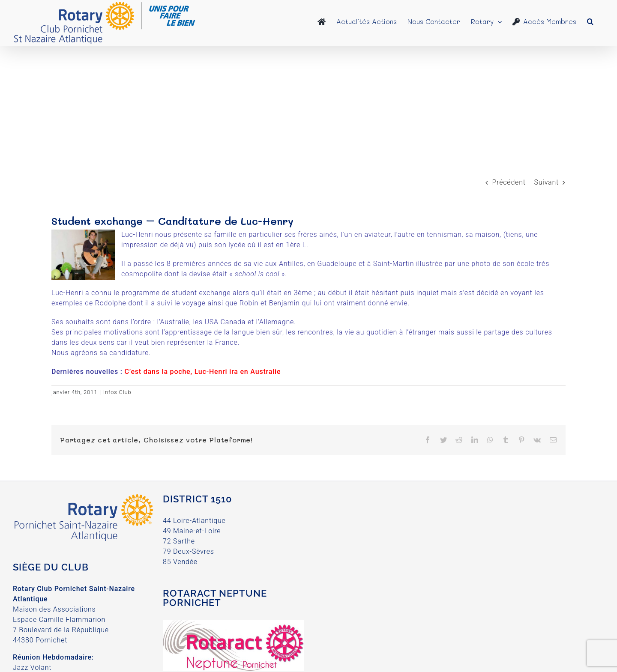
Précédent (509, 182)
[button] (590, 21)
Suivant (546, 182)
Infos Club (117, 392)
